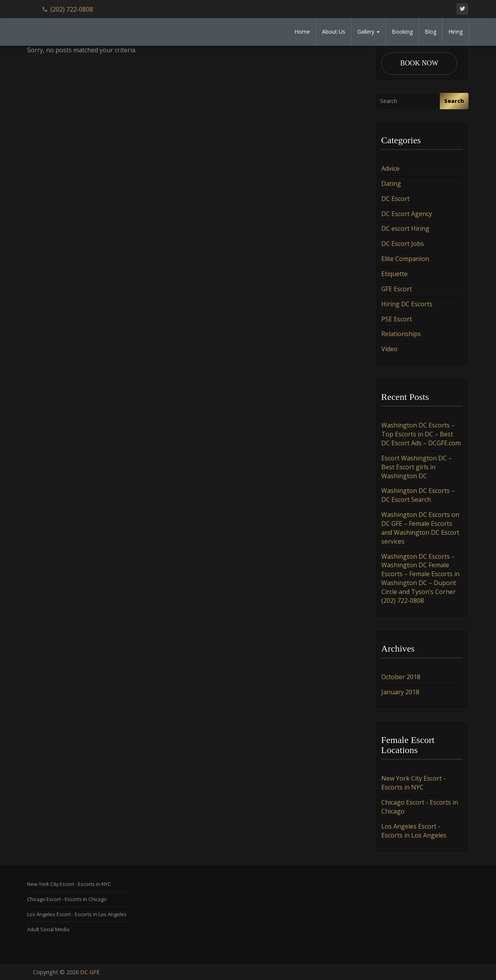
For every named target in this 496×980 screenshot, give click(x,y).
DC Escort (395, 199)
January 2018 (400, 692)
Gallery (369, 32)
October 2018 (401, 677)
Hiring (456, 32)
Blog (431, 32)
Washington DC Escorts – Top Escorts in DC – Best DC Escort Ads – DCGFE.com (421, 434)
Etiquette (394, 274)
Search (454, 101)
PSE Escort (397, 319)
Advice (390, 168)
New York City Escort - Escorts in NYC (413, 783)
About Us (334, 32)
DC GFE (90, 972)
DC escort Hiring (405, 228)
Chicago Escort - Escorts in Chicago (67, 899)
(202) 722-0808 (72, 9)
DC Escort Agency (407, 214)
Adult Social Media (48, 929)
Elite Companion (405, 259)
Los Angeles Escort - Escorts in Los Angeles (414, 831)
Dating (391, 184)
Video (389, 349)
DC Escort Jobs (403, 244)
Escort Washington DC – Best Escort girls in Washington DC (417, 467)
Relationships (401, 334)
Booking (402, 32)
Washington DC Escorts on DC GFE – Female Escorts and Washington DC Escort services (420, 528)
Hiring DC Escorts (407, 304)
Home (302, 32)
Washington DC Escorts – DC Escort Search (418, 495)
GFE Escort (397, 289)
